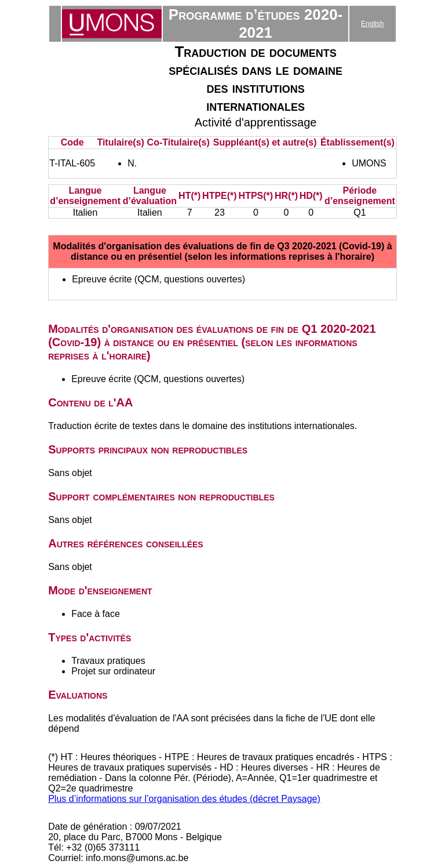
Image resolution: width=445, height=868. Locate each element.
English (372, 24)
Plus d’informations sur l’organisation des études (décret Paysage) (184, 799)
